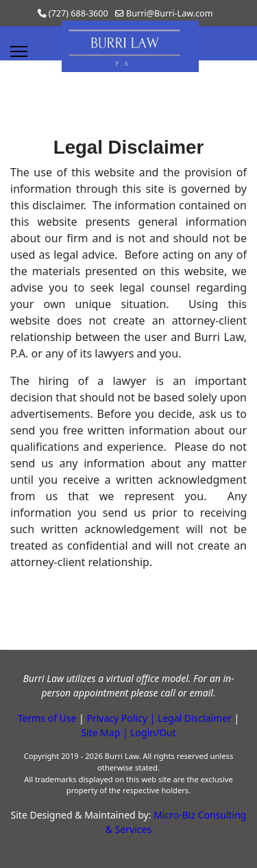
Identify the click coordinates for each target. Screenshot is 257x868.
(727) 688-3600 (78, 13)
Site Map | (106, 732)
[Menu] (19, 51)
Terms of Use (47, 718)
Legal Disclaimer (195, 718)
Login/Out (153, 732)
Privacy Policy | (121, 718)
